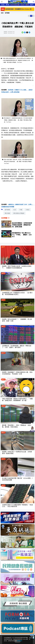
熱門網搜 (7, 210)
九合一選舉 (25, 5)
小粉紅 (28, 210)
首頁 (3, 5)
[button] (33, 9)
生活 (15, 210)
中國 (21, 210)
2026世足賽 (15, 5)
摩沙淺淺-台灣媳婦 (19, 213)
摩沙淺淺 (7, 213)
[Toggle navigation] (2, 2)
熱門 (32, 5)
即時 (8, 5)
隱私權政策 (20, 641)
